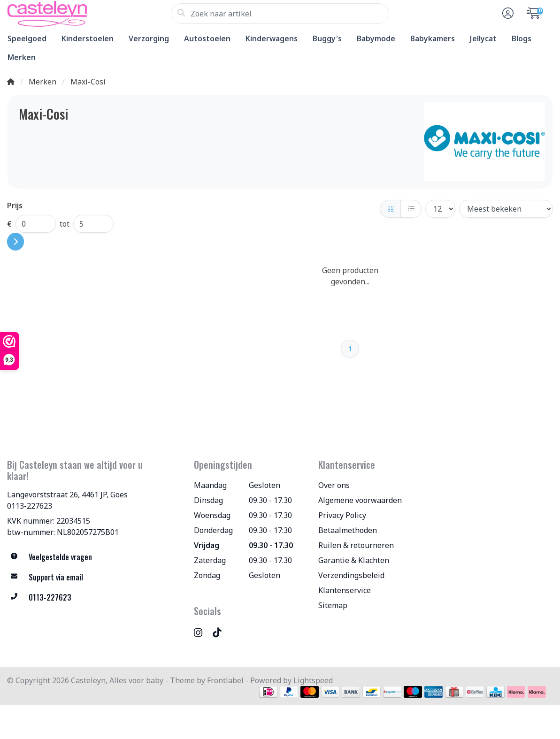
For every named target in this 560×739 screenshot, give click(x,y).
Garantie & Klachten (354, 560)
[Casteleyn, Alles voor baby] (89, 14)
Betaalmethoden (348, 530)
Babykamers (433, 38)
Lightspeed (313, 680)
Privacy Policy (342, 515)
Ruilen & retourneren (356, 545)
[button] (506, 14)
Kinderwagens (272, 38)
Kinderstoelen (88, 38)
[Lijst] (411, 209)
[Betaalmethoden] (268, 692)
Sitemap (333, 605)
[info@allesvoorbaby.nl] (93, 577)
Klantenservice (345, 590)
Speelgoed (27, 38)
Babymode (376, 38)
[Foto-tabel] (390, 209)
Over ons (334, 485)
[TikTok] (221, 632)
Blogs (522, 38)
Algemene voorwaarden (360, 500)
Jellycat (483, 38)
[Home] (11, 82)
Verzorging (149, 38)
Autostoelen (207, 38)
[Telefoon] (93, 598)
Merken (22, 57)
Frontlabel (225, 680)
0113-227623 (30, 506)
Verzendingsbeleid (351, 575)
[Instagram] (202, 632)
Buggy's (327, 38)
